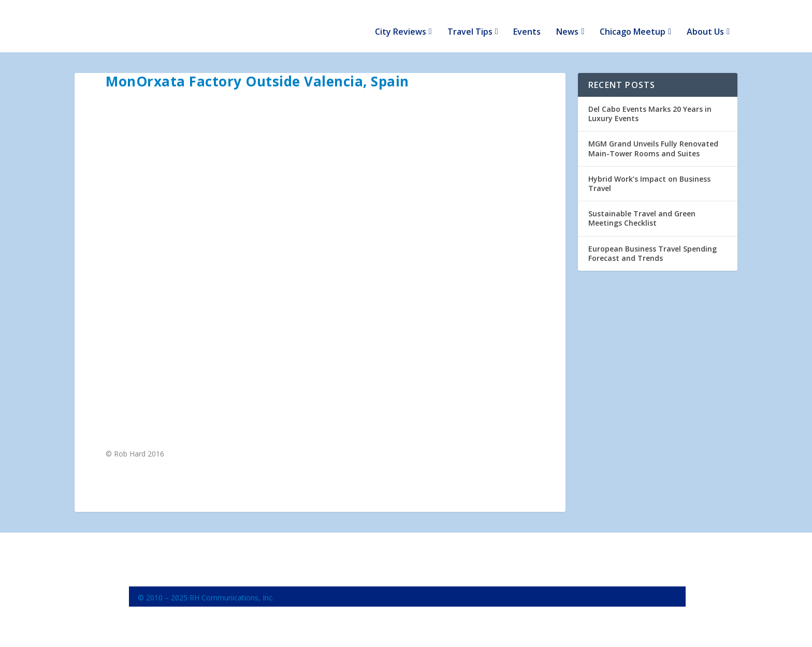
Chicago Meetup (633, 21)
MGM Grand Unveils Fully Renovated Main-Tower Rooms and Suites (653, 137)
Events (527, 21)
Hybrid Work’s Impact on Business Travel (649, 173)
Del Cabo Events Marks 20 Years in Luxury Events (650, 103)
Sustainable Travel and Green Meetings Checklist (642, 207)
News (567, 21)
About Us (705, 21)
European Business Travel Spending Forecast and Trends (653, 242)
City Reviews (401, 21)
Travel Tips (470, 21)
